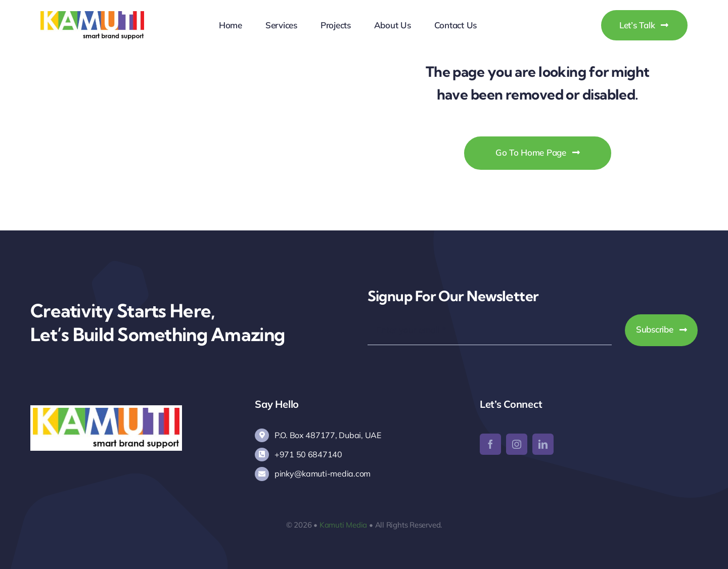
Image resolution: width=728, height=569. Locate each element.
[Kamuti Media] (92, 15)
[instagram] (517, 444)
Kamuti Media (343, 525)
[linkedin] (543, 444)
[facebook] (490, 444)
